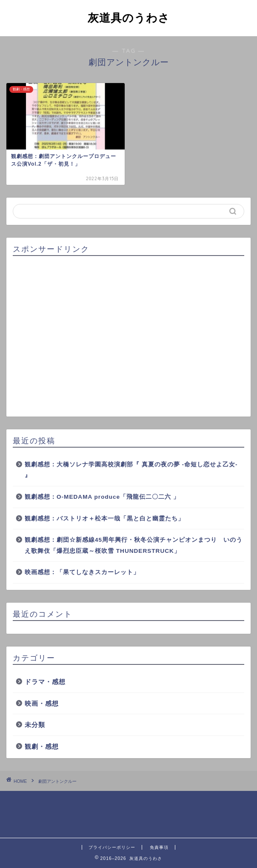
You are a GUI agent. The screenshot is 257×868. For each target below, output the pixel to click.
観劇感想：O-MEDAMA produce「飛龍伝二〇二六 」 (102, 497)
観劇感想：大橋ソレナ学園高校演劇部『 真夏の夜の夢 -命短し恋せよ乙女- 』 (131, 470)
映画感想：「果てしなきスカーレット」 (82, 572)
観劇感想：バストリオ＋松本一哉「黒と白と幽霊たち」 (104, 519)
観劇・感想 (42, 746)
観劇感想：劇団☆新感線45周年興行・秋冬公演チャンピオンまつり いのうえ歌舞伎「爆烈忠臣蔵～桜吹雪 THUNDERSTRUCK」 (134, 545)
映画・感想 (42, 703)
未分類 (35, 725)
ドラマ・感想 (45, 682)
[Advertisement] (128, 337)
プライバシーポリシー (112, 847)
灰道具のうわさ (129, 17)
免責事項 (159, 847)
